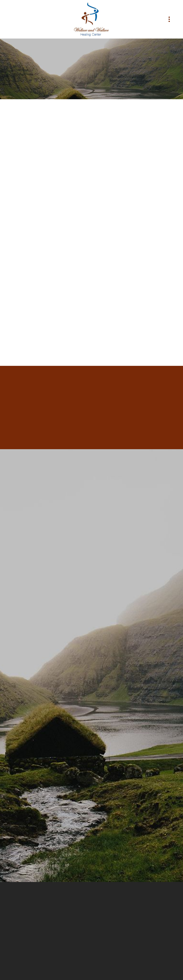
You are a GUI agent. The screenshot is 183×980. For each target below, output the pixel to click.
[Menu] (169, 19)
